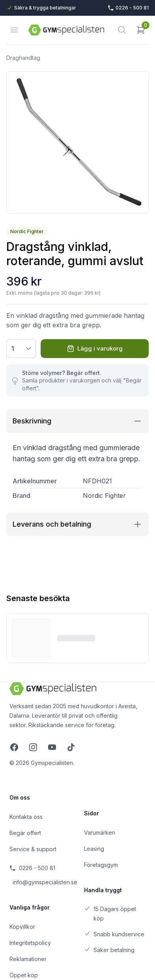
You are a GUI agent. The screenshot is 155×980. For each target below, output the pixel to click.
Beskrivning (77, 421)
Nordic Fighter (27, 231)
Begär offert (25, 833)
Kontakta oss (26, 817)
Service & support (33, 849)
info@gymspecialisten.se (42, 882)
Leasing (94, 849)
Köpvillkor (22, 927)
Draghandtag (23, 58)
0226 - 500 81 (32, 868)
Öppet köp (24, 975)
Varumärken (100, 832)
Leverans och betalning (77, 524)
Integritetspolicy (30, 943)
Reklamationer (28, 959)
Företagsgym (101, 865)
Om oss (20, 797)
